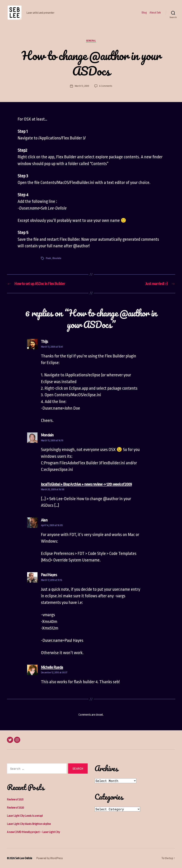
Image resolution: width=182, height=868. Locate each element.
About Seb (155, 13)
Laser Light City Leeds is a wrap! (25, 816)
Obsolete (57, 258)
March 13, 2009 (82, 86)
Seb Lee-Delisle (24, 858)
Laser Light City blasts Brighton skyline (29, 824)
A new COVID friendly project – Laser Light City (33, 832)
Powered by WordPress (50, 858)
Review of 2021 (15, 800)
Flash (48, 258)
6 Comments (106, 86)
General (91, 41)
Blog (144, 13)
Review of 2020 (15, 808)
